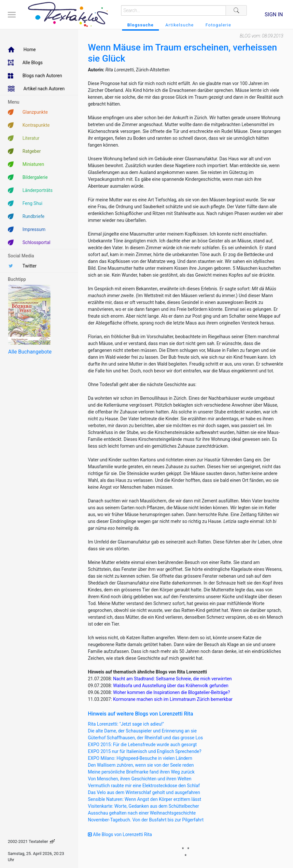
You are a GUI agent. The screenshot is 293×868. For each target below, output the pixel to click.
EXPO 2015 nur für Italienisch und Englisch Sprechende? (145, 751)
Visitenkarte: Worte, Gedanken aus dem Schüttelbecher (143, 806)
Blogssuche (140, 25)
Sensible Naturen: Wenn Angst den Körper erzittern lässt (145, 799)
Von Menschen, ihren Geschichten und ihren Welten (140, 779)
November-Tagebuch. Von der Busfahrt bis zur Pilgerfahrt (146, 820)
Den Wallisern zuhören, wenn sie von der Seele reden (141, 765)
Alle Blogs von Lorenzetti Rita (120, 834)
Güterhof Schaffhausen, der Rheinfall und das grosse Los (145, 738)
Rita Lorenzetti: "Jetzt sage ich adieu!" (126, 724)
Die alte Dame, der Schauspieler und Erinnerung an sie (142, 731)
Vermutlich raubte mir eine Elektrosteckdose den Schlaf (144, 786)
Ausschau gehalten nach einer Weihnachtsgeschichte (142, 813)
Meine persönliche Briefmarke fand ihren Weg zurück (141, 772)
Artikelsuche (180, 25)
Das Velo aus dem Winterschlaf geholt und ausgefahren (144, 792)
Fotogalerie (218, 25)
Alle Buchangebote (30, 352)
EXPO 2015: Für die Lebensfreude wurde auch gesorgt (142, 745)
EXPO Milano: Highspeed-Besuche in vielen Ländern (140, 758)
